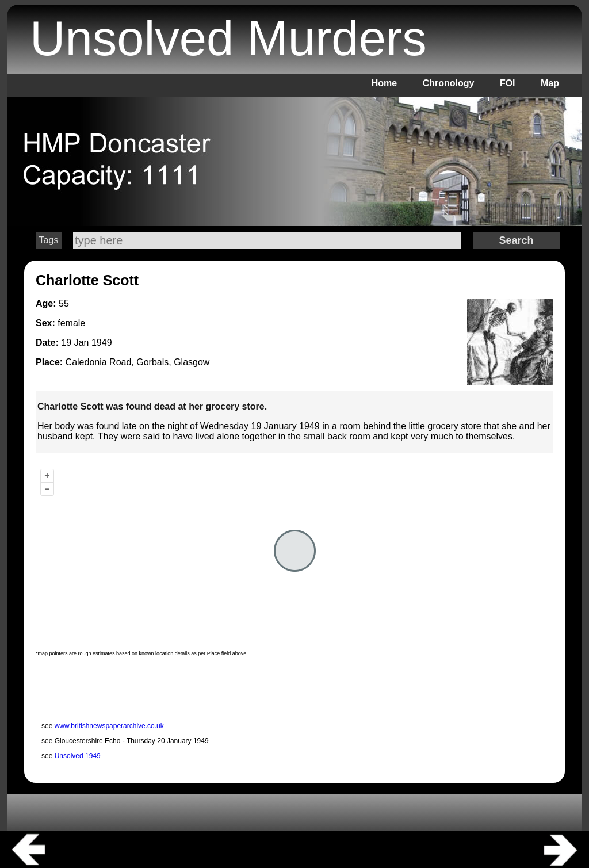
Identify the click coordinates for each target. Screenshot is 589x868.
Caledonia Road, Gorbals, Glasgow (138, 362)
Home (384, 83)
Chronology (449, 83)
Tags (49, 240)
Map (550, 83)
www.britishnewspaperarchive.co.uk (109, 726)
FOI (508, 83)
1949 (102, 343)
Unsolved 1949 (78, 756)
